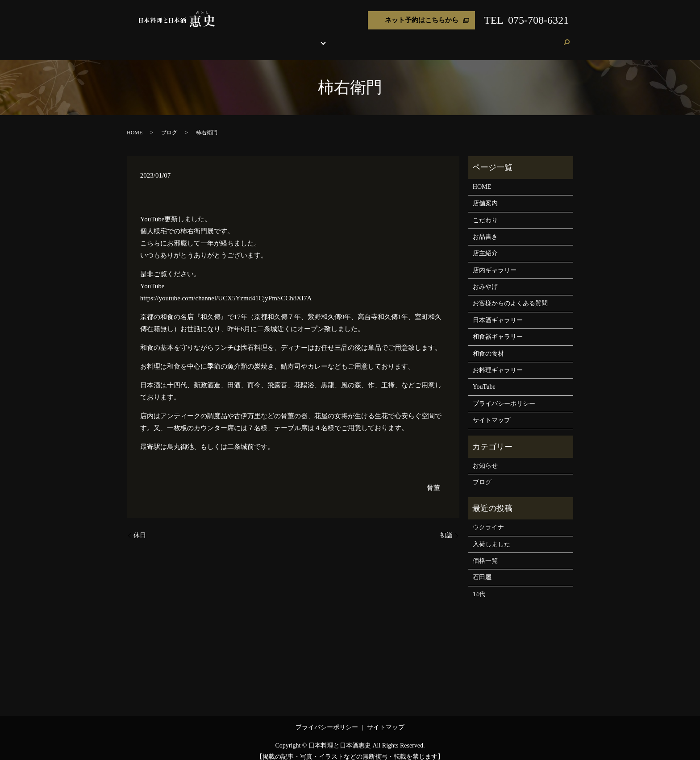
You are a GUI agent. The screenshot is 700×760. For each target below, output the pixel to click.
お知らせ (485, 457)
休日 (140, 527)
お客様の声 (497, 38)
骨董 (433, 479)
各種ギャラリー (350, 38)
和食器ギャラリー (498, 328)
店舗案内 (254, 38)
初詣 (446, 527)
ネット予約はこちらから (422, 20)
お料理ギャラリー (498, 362)
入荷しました (492, 536)
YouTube (484, 378)
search (567, 38)
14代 (479, 586)
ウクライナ (488, 519)
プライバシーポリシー (504, 395)
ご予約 (549, 38)
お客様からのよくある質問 (510, 295)
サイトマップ (492, 412)
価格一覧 (485, 552)
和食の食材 (488, 345)
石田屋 (482, 569)
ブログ (526, 38)
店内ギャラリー (495, 262)
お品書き (312, 38)
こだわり (283, 38)
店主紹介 (396, 38)
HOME (229, 38)
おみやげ (424, 38)
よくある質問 (459, 38)
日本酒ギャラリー (498, 312)
